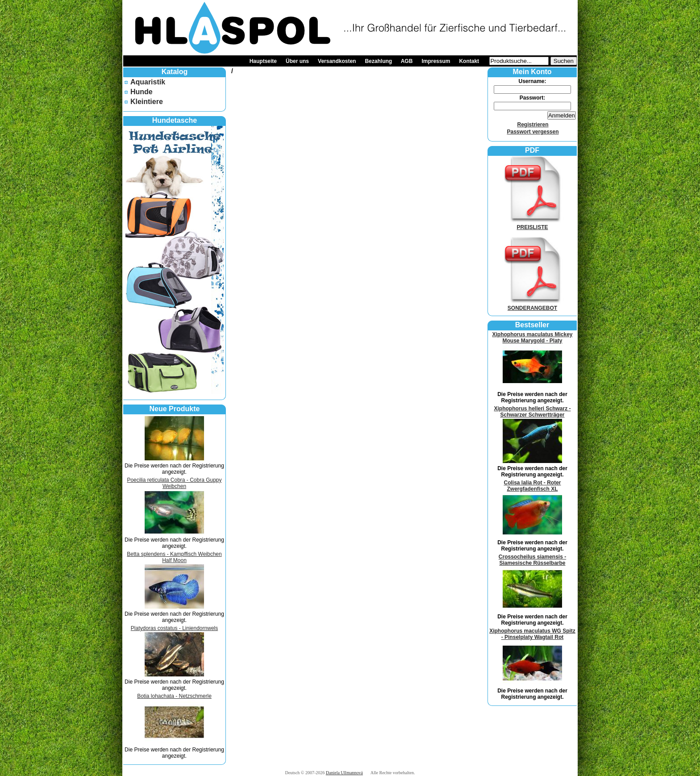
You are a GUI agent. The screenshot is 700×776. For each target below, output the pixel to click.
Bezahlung (378, 61)
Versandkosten (337, 61)
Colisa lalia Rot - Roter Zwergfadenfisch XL (532, 486)
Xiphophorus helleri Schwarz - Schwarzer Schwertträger (532, 412)
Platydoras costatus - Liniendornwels (174, 628)
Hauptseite (263, 61)
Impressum (436, 61)
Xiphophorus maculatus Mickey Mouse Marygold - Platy (532, 338)
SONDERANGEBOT (533, 305)
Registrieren (533, 125)
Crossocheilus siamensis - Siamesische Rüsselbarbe (532, 560)
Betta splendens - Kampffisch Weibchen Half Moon (174, 557)
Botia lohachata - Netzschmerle (174, 696)
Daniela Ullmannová (344, 773)
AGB (407, 61)
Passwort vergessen (533, 132)
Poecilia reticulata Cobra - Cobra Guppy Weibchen (174, 483)
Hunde (142, 92)
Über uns (297, 61)
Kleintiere (147, 102)
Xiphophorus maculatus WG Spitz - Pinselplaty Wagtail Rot (532, 634)
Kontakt (469, 61)
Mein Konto (532, 72)
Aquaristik (148, 82)
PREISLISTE (533, 224)
